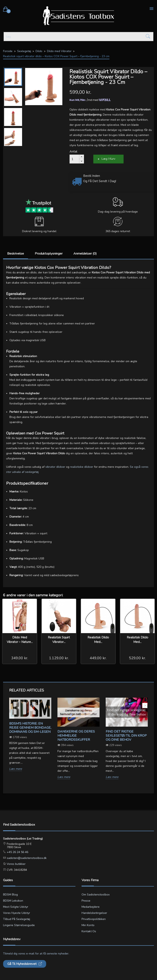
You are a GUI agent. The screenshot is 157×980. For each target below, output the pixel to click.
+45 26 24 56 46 (17, 852)
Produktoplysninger (49, 254)
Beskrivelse (16, 254)
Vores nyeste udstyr (17, 913)
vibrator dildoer (56, 467)
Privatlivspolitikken (94, 919)
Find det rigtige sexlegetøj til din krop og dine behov (126, 736)
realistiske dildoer (82, 467)
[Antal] (74, 159)
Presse (86, 901)
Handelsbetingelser (94, 913)
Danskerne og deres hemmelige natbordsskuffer (76, 736)
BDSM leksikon (13, 901)
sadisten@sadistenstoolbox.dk (26, 858)
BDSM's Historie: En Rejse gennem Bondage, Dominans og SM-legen (30, 728)
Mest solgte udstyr (16, 907)
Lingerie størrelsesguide (19, 925)
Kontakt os (89, 931)
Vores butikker (16, 864)
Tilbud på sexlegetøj (17, 919)
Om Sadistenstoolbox (96, 895)
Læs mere (16, 769)
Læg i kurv (108, 159)
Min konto (88, 925)
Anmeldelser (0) (85, 254)
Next (145, 705)
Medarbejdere (91, 907)
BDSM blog (10, 895)
